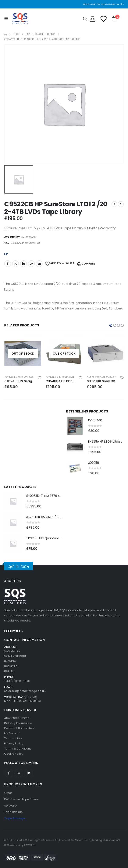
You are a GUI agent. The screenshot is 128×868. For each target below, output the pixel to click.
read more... (14, 631)
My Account (12, 733)
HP (6, 254)
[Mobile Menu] (7, 19)
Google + (31, 264)
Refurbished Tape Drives (21, 799)
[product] (23, 354)
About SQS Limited (17, 718)
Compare (88, 264)
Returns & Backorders (19, 728)
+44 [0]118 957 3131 (17, 681)
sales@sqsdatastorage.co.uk (25, 691)
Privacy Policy (14, 743)
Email (39, 264)
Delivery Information (18, 723)
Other (8, 793)
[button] (111, 325)
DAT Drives (11, 377)
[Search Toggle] (85, 19)
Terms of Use (13, 738)
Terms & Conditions (18, 749)
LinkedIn (24, 264)
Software (11, 806)
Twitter (15, 264)
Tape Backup (13, 812)
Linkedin (29, 773)
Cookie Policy (14, 754)
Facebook (8, 264)
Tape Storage (25, 377)
